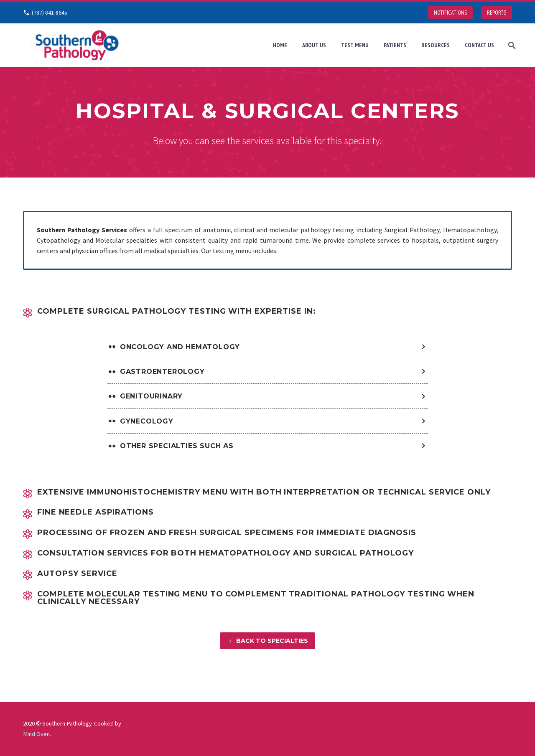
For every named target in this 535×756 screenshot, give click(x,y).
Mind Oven (36, 734)
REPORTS (497, 13)
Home (280, 45)
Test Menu (355, 45)
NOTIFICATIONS (450, 13)
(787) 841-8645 (50, 13)
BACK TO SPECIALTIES (267, 641)
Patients (395, 45)
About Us (314, 45)
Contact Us (479, 45)
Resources (436, 45)
